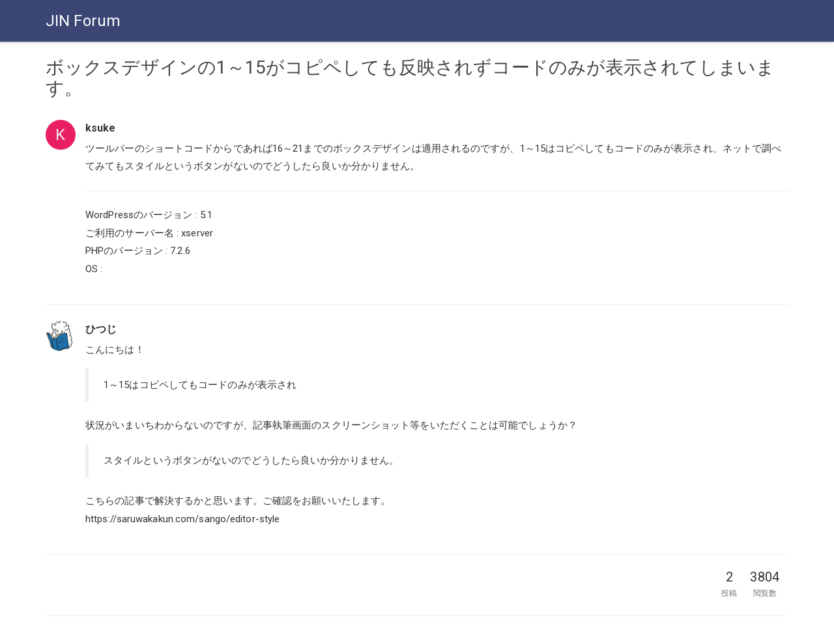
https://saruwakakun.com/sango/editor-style (182, 519)
